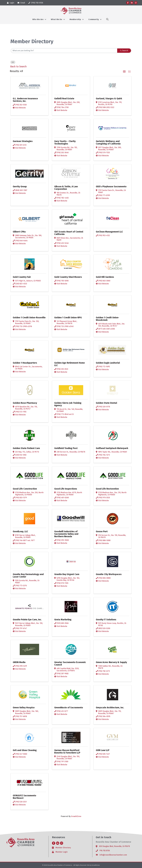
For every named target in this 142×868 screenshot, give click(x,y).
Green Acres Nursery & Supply (111, 662)
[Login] (10, 3)
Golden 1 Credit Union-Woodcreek (107, 319)
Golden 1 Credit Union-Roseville (29, 317)
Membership (75, 19)
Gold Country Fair (22, 277)
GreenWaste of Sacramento (69, 708)
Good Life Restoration (107, 489)
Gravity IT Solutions (106, 620)
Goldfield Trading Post (66, 448)
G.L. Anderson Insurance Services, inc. (25, 100)
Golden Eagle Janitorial (108, 363)
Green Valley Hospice (24, 708)
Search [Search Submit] (124, 51)
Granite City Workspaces (109, 574)
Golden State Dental (106, 403)
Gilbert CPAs (19, 232)
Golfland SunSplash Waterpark (112, 448)
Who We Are (38, 19)
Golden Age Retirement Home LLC (70, 364)
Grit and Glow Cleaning (25, 750)
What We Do (57, 19)
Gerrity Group (20, 186)
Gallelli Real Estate (64, 98)
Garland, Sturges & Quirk (109, 98)
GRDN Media (19, 662)
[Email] (21, 3)
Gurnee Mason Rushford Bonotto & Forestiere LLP (67, 751)
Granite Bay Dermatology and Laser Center (28, 575)
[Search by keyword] (64, 51)
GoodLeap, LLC (20, 531)
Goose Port (102, 531)
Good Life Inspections (66, 489)
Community (94, 19)
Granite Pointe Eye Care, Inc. (27, 620)
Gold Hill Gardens (105, 277)
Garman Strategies (23, 141)
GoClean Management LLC (109, 232)
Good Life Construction (25, 489)
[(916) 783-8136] (35, 3)
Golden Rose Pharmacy (25, 403)
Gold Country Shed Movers (68, 277)
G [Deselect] (13, 62)
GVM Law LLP (103, 750)
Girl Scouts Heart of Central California (69, 233)
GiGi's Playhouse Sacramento (111, 186)
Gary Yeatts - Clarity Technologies (65, 142)
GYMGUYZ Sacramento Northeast (24, 797)
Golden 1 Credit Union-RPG (68, 317)
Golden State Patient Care (26, 448)
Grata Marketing (63, 620)
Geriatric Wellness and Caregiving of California (108, 142)
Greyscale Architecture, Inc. (110, 708)
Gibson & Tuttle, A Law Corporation (66, 188)
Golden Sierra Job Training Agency (68, 404)
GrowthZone (76, 816)
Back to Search (18, 67)
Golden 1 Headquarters (25, 363)
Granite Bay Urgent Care (67, 574)
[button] (124, 72)
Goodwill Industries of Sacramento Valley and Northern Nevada (66, 534)
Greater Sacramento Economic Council (70, 663)
